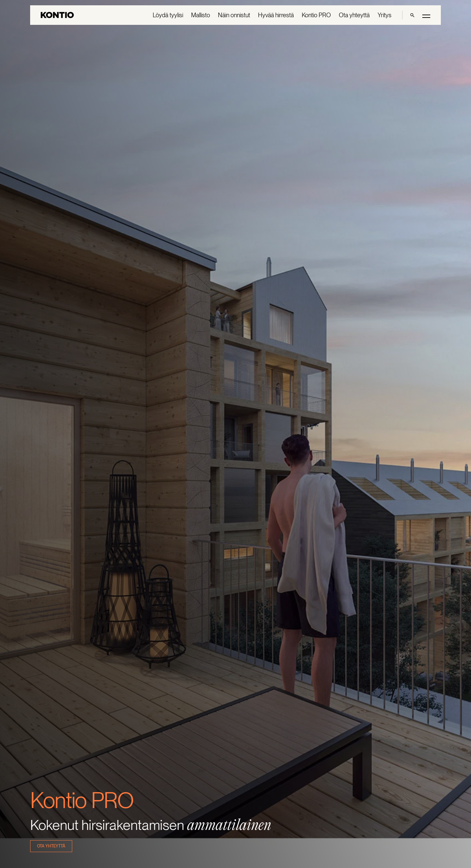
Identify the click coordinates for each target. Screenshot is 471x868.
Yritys (385, 15)
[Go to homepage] (57, 15)
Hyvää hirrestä (276, 15)
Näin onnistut (234, 15)
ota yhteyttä (51, 846)
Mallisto (201, 15)
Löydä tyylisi (168, 15)
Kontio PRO (316, 15)
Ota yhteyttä (354, 15)
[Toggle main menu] (426, 16)
